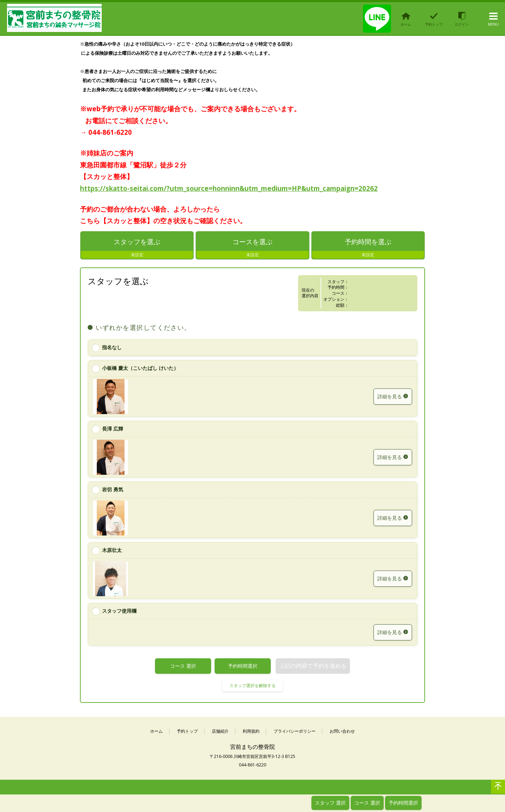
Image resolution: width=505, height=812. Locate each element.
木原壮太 (112, 550)
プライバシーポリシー (295, 732)
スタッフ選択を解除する (252, 686)
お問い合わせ (342, 732)
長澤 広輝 (113, 429)
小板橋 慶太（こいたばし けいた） (140, 369)
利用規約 (251, 732)
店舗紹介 (220, 732)
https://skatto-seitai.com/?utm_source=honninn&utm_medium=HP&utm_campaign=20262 (229, 188)
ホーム (156, 732)
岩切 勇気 (113, 490)
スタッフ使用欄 (119, 611)
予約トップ (187, 732)
